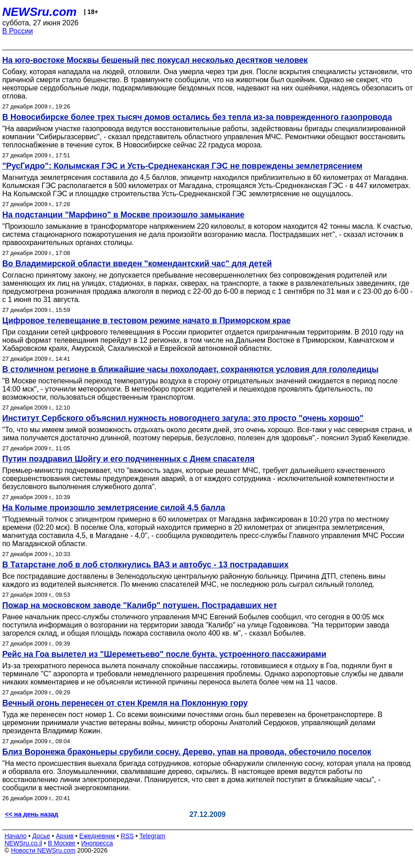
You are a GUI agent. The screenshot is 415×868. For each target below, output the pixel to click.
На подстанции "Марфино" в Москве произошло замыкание (123, 215)
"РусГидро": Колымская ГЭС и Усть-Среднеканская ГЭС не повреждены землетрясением (182, 166)
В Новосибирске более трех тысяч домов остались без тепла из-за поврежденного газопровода (197, 117)
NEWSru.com (40, 12)
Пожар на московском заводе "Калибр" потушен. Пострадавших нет (140, 605)
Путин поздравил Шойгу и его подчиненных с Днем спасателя (128, 459)
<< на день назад (32, 814)
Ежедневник (97, 836)
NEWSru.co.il (23, 843)
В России (18, 31)
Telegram (153, 836)
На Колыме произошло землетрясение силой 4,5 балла (114, 508)
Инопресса (97, 843)
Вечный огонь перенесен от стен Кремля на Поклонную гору (125, 703)
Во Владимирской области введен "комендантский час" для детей (137, 264)
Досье (41, 836)
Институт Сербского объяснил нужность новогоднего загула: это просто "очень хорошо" (183, 418)
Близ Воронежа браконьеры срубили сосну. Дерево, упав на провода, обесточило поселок (187, 752)
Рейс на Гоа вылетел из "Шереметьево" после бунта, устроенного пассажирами (164, 654)
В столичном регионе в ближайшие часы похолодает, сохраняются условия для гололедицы (190, 369)
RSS (127, 836)
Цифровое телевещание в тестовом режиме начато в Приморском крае (147, 321)
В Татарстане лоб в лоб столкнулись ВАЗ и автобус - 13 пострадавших (145, 565)
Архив (65, 836)
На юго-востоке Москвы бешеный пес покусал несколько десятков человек (155, 60)
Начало (16, 836)
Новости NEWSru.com (43, 850)
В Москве (62, 843)
